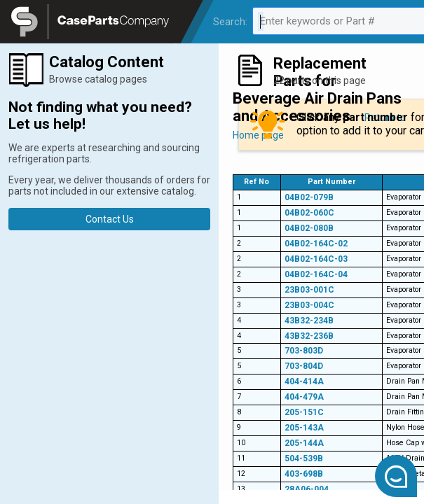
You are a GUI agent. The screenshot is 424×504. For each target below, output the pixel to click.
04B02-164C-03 (316, 259)
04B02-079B (309, 197)
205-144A (304, 443)
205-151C (304, 412)
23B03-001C (309, 290)
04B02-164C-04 (316, 274)
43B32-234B (309, 321)
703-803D (304, 351)
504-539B (304, 458)
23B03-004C (309, 305)
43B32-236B (309, 336)
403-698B (304, 474)
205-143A (304, 428)
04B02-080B (309, 228)
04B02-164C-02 (316, 244)
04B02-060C (309, 213)
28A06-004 (307, 489)
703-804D (304, 366)
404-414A (304, 381)
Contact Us (110, 219)
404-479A (304, 397)
